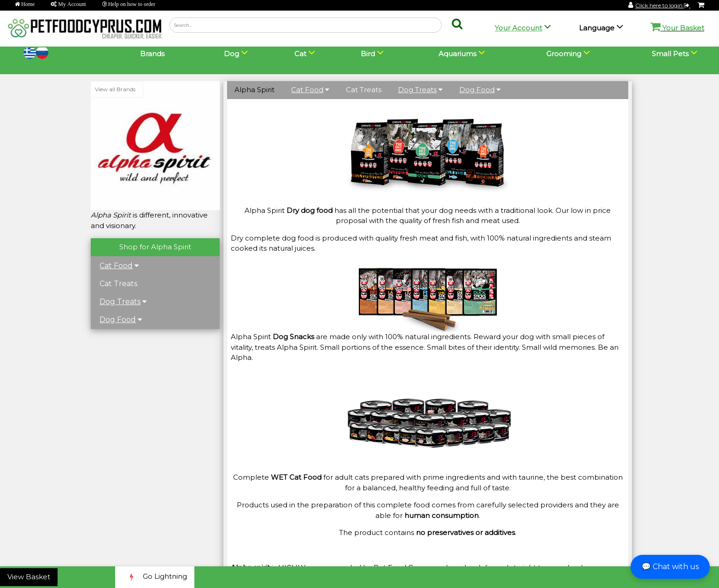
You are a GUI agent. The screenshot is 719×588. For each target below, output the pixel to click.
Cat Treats (119, 284)
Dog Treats (120, 302)
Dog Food (118, 320)
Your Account (518, 28)
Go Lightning (155, 577)
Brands (152, 54)
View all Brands (116, 89)
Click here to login (663, 5)
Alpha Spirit (254, 90)
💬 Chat (670, 567)
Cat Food (117, 266)
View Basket (29, 577)
